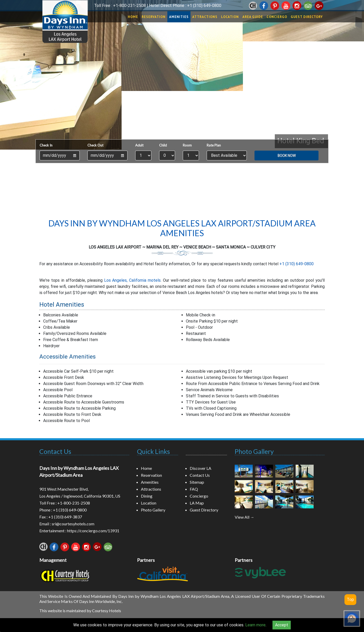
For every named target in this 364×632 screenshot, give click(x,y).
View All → (244, 517)
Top (350, 599)
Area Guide (253, 17)
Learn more (255, 625)
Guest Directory (307, 17)
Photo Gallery (153, 510)
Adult (139, 145)
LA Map (197, 503)
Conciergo (277, 17)
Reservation (154, 17)
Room (187, 145)
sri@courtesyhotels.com (73, 524)
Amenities (179, 17)
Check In (46, 145)
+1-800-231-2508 (129, 6)
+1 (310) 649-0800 (204, 6)
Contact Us (55, 451)
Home (133, 17)
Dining (147, 496)
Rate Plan (214, 145)
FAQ (194, 489)
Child (163, 145)
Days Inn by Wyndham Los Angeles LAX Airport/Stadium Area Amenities (182, 228)
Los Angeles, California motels (133, 280)
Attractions (205, 17)
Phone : (46, 510)
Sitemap (197, 482)
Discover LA (201, 468)
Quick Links (153, 451)
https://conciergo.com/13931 (93, 531)
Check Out (95, 145)
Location (230, 17)
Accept (282, 625)
